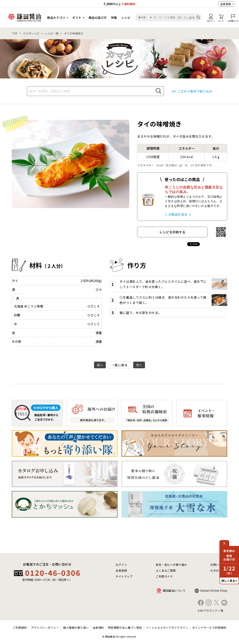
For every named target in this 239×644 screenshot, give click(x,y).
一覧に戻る (120, 365)
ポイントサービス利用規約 (209, 628)
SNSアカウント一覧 (210, 610)
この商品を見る (176, 214)
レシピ (126, 18)
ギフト (77, 18)
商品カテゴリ (56, 18)
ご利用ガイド (164, 576)
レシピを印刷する (172, 232)
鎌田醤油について (174, 590)
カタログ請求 (219, 570)
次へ (139, 365)
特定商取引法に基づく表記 (125, 628)
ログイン (121, 565)
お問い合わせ (219, 565)
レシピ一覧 (52, 33)
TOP (15, 33)
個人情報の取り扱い (76, 628)
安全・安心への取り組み (171, 565)
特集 (114, 18)
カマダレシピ (31, 33)
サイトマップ (124, 576)
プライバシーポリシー (45, 628)
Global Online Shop (214, 590)
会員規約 (98, 628)
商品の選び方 (98, 18)
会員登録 (225, 4)
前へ (100, 365)
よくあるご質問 (166, 570)
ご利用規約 (20, 628)
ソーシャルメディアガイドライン (167, 628)
